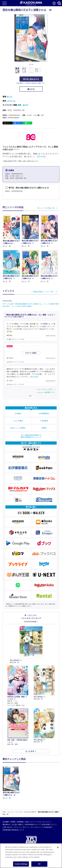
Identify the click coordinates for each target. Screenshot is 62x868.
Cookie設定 (47, 827)
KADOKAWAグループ (32, 825)
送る (28, 123)
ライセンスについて (43, 822)
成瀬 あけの (23, 105)
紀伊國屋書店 (44, 413)
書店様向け (6, 825)
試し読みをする (31, 79)
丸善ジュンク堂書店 (18, 428)
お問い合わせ (7, 827)
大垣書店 (18, 413)
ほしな (9, 97)
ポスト (9, 123)
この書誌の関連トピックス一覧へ (43, 292)
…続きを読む (41, 156)
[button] (49, 72)
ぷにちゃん (11, 101)
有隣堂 (44, 428)
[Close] (58, 848)
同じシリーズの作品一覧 (46, 208)
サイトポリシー (36, 827)
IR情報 (13, 822)
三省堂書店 (44, 421)
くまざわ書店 (18, 421)
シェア (18, 123)
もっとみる (30, 751)
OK (39, 864)
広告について (30, 822)
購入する (31, 89)
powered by (46, 393)
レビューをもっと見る (45, 389)
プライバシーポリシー (21, 827)
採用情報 (20, 822)
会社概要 (6, 822)
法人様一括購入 (17, 825)
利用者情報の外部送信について (13, 830)
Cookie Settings (21, 864)
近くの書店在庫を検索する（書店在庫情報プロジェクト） (31, 436)
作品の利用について (49, 825)
